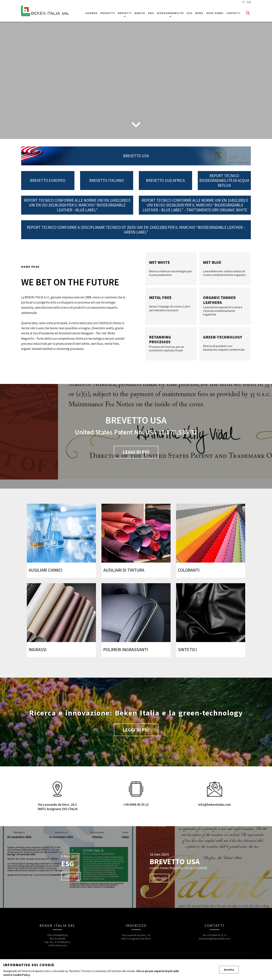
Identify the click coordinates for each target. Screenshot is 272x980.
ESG (189, 13)
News (199, 13)
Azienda (91, 13)
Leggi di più (136, 452)
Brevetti (125, 13)
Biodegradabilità (170, 13)
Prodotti (108, 13)
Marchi (140, 13)
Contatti (233, 13)
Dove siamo (215, 13)
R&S (151, 13)
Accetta (229, 970)
